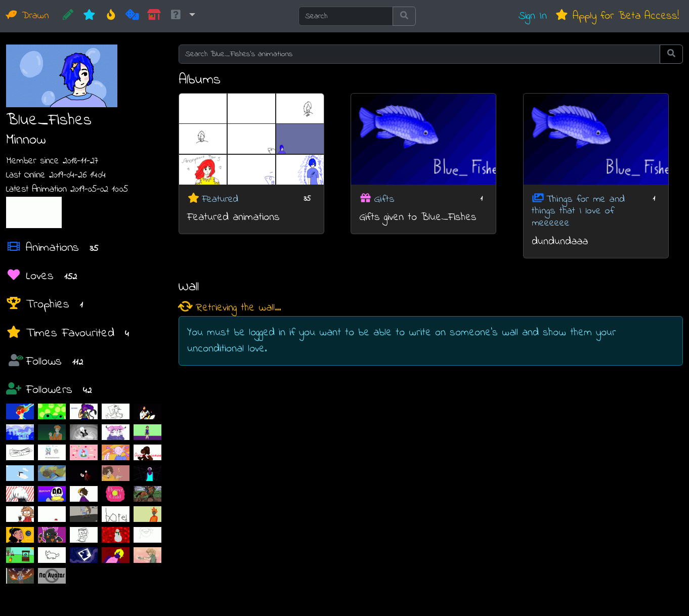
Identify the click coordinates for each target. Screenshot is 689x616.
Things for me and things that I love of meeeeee (578, 211)
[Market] (154, 16)
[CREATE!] (68, 16)
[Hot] (111, 16)
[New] (89, 16)
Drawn (28, 16)
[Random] (132, 16)
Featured (220, 199)
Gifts (384, 199)
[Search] (346, 16)
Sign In (533, 16)
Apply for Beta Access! (617, 16)
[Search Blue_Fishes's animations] (420, 54)
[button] (182, 16)
